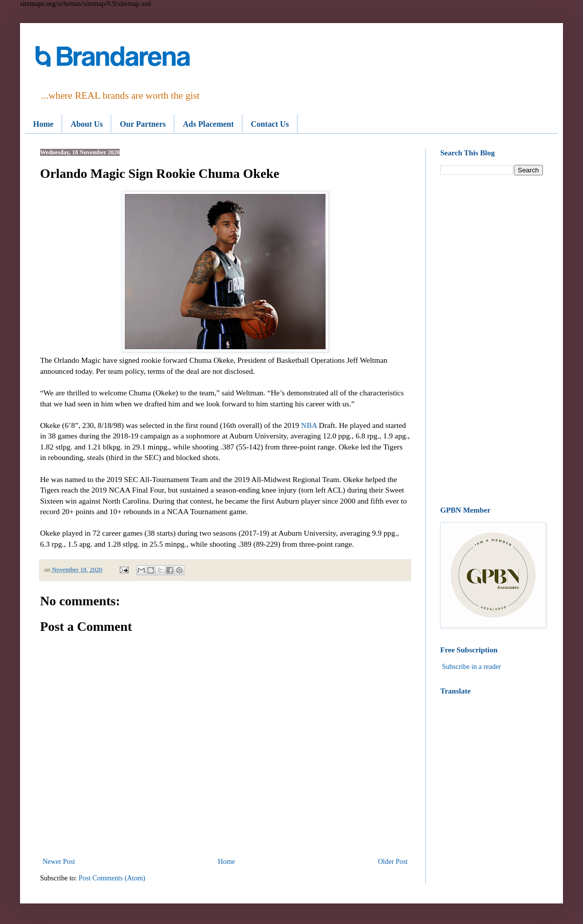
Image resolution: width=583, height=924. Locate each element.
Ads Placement (208, 124)
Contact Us (270, 124)
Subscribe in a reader (472, 667)
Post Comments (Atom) (112, 878)
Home (43, 124)
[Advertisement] (492, 341)
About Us (87, 124)
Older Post (393, 862)
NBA (308, 425)
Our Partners (143, 124)
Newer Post (59, 862)
